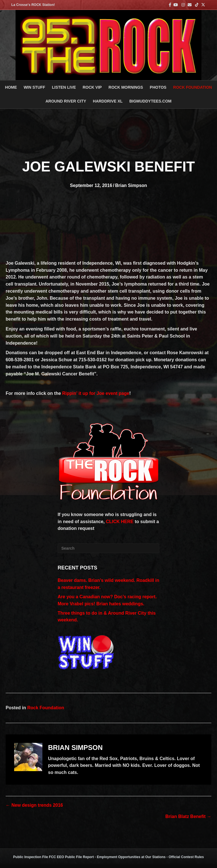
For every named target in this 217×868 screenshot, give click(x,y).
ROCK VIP (92, 87)
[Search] (108, 548)
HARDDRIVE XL (108, 101)
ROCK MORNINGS (126, 87)
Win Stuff (34, 87)
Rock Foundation (193, 87)
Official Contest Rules (186, 857)
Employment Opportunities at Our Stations (131, 857)
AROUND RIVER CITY (66, 101)
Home (11, 87)
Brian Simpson (131, 185)
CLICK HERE (120, 522)
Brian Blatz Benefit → (188, 816)
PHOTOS (158, 87)
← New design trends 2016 (34, 805)
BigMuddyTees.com (150, 101)
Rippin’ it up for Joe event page (96, 393)
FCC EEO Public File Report (71, 857)
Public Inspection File (31, 857)
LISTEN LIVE (64, 87)
